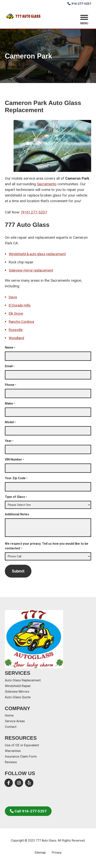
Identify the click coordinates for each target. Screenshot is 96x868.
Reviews (11, 762)
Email (10, 366)
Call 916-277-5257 (28, 811)
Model (10, 422)
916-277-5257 (79, 4)
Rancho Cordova (21, 322)
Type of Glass (16, 497)
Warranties (13, 751)
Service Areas (15, 721)
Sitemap (40, 853)
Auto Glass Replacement (23, 680)
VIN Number (14, 460)
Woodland (16, 338)
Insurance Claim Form (21, 756)
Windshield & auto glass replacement (37, 254)
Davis (13, 297)
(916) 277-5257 (34, 212)
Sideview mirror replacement (31, 270)
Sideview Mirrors (17, 691)
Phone (10, 385)
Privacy (57, 853)
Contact (11, 727)
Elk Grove (16, 313)
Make (10, 404)
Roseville (16, 330)
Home (9, 715)
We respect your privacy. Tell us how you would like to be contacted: (47, 546)
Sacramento (47, 184)
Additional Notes (17, 514)
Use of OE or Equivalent (22, 745)
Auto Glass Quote (18, 697)
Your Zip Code (16, 478)
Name (10, 348)
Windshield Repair (18, 686)
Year (9, 441)
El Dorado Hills (20, 305)
